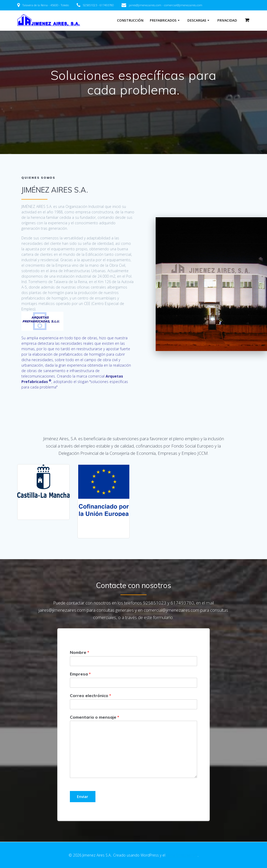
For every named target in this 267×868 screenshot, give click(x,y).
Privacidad (227, 20)
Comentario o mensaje (95, 717)
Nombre (80, 652)
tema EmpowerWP (182, 855)
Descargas (197, 20)
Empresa (80, 674)
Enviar (83, 797)
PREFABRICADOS (163, 20)
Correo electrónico (90, 695)
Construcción (130, 20)
